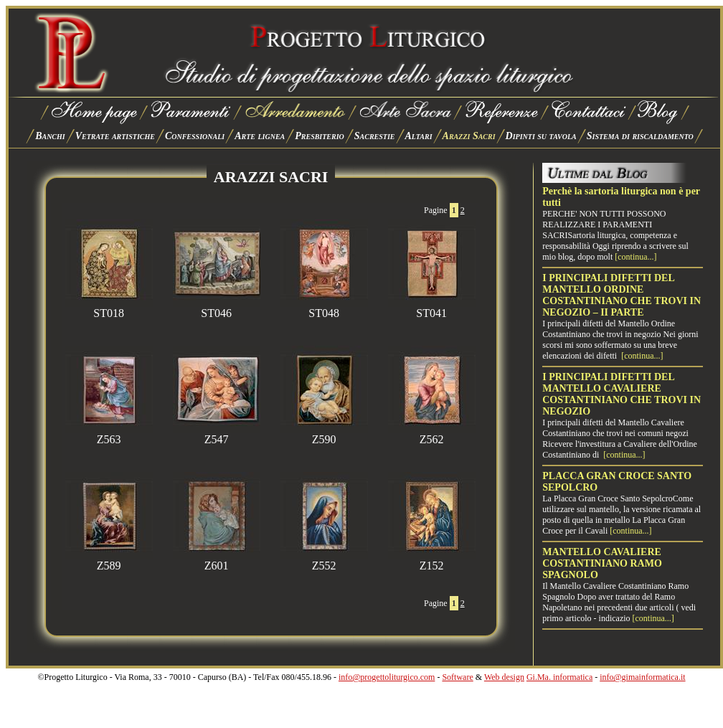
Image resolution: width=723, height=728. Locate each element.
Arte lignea (260, 136)
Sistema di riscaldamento (640, 136)
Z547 (217, 434)
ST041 (432, 308)
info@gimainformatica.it (642, 677)
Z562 (432, 434)
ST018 (109, 308)
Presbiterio (320, 136)
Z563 (109, 434)
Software (457, 677)
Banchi (50, 136)
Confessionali (195, 136)
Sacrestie (375, 136)
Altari (419, 136)
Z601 (217, 561)
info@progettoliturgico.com (387, 677)
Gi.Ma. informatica (559, 677)
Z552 (324, 561)
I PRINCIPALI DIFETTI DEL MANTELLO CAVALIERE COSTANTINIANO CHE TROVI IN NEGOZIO (622, 394)
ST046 (217, 308)
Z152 (432, 561)
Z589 (109, 561)
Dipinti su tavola (541, 136)
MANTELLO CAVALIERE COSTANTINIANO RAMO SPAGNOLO (602, 563)
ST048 (324, 308)
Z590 (324, 434)
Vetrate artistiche (115, 136)
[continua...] (635, 257)
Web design (504, 677)
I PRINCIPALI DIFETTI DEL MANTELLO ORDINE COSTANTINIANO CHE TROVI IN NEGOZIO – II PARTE (622, 295)
